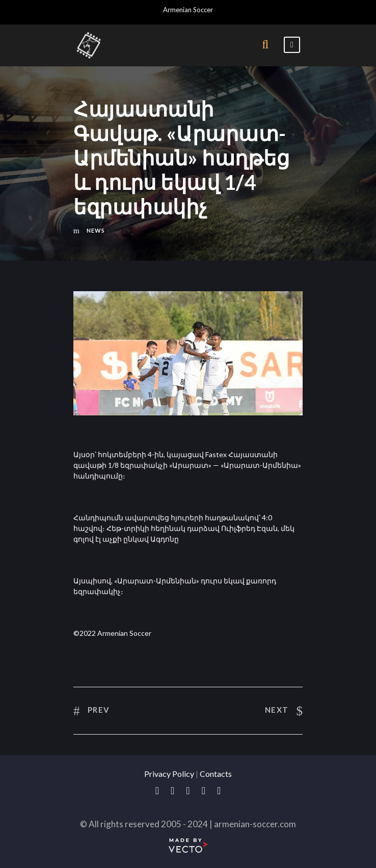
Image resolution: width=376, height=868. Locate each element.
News (96, 230)
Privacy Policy (169, 774)
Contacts (216, 774)
